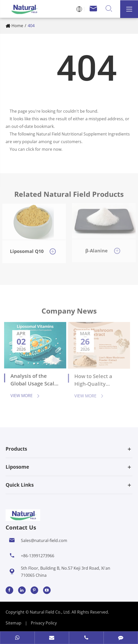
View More (23, 396)
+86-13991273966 (38, 556)
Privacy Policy (44, 623)
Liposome (17, 467)
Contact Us (21, 527)
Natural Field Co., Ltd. (51, 612)
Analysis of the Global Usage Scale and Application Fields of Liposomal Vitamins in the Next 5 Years (32, 380)
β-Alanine (96, 248)
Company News (69, 312)
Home (17, 26)
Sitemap (13, 623)
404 (31, 26)
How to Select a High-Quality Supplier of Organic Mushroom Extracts (96, 381)
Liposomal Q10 (27, 249)
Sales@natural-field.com (44, 540)
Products (16, 449)
